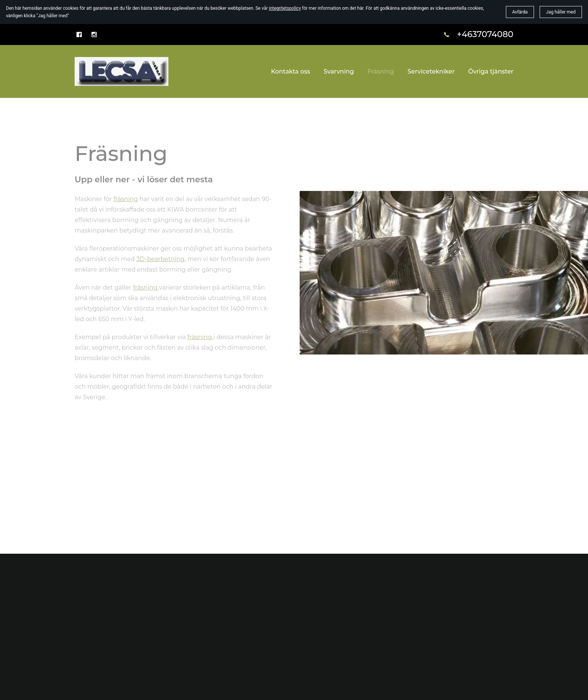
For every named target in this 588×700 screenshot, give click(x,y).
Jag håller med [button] (561, 12)
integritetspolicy (285, 8)
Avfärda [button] (520, 12)
